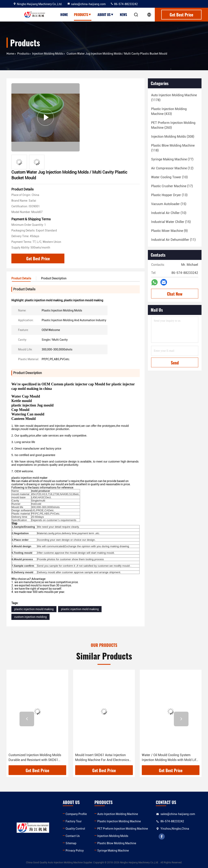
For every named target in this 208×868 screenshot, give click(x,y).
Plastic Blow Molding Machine (117, 843)
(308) (173, 137)
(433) (169, 111)
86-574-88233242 (124, 4)
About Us (106, 15)
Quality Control (75, 829)
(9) (169, 231)
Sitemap (71, 843)
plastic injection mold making (80, 609)
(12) (172, 168)
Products (83, 15)
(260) (173, 125)
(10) (169, 177)
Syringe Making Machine (113, 851)
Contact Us (73, 836)
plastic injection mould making (34, 609)
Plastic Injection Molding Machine (119, 821)
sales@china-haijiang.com (86, 4)
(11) (173, 240)
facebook (162, 837)
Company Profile (76, 814)
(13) (169, 195)
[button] (27, 719)
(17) (172, 186)
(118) (173, 148)
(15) (169, 204)
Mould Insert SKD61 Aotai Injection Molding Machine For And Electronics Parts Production (102, 758)
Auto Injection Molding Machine (118, 814)
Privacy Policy (75, 851)
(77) (172, 159)
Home (64, 15)
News (123, 15)
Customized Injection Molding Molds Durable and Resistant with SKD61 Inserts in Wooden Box (35, 758)
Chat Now (175, 294)
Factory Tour (74, 821)
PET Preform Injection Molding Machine (123, 829)
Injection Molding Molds (48, 54)
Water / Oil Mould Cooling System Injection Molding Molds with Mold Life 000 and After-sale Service (170, 758)
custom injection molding (30, 617)
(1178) (174, 98)
